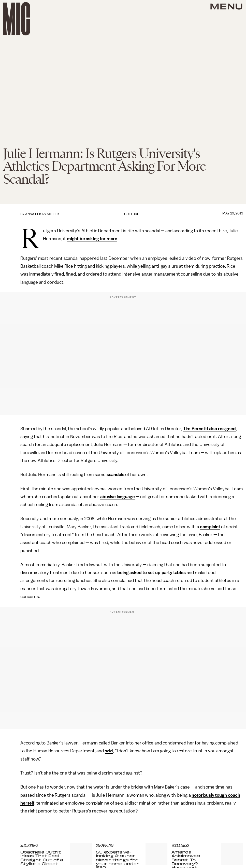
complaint (210, 527)
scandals (115, 474)
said (109, 751)
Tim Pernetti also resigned (209, 429)
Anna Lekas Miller (42, 214)
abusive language (117, 497)
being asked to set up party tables (151, 573)
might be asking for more (92, 239)
